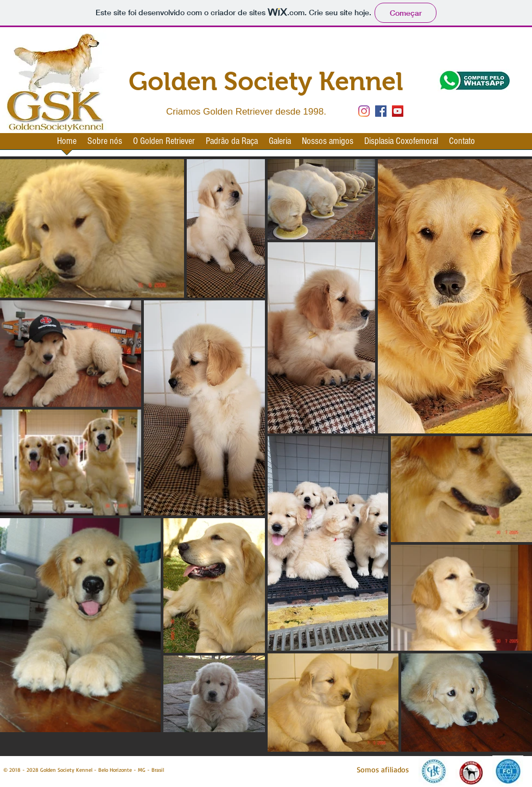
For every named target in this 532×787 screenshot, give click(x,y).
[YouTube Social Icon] (398, 111)
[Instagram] (364, 111)
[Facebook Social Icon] (381, 111)
